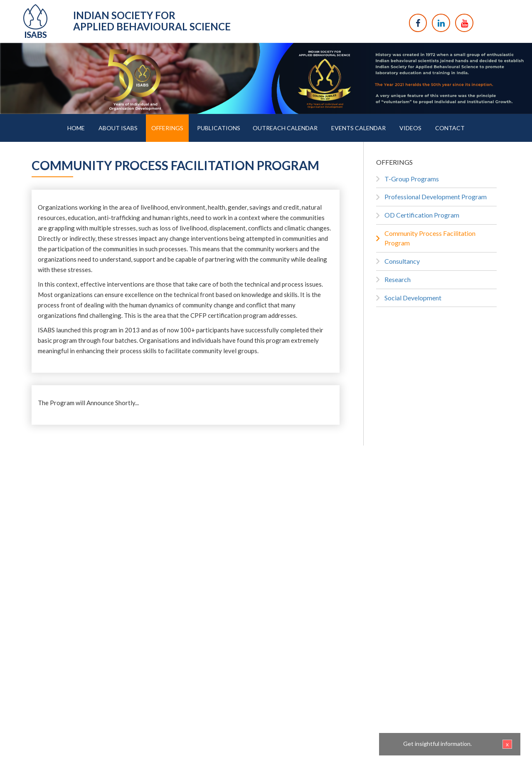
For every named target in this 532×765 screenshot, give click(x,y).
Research (398, 279)
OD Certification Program (422, 215)
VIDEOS (410, 128)
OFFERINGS (167, 128)
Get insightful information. (458, 744)
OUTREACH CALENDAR (285, 128)
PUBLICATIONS (219, 128)
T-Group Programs (412, 179)
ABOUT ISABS (118, 128)
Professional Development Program (436, 197)
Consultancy (402, 261)
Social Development (413, 298)
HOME (76, 128)
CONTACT (450, 128)
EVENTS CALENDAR (358, 128)
